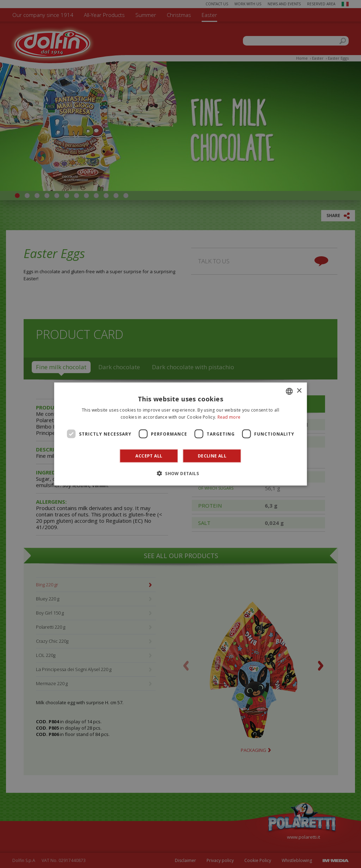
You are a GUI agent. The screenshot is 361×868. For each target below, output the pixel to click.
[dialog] (181, 434)
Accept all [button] (149, 456)
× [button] (299, 391)
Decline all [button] (212, 456)
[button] (180, 473)
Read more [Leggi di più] (229, 417)
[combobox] (289, 391)
